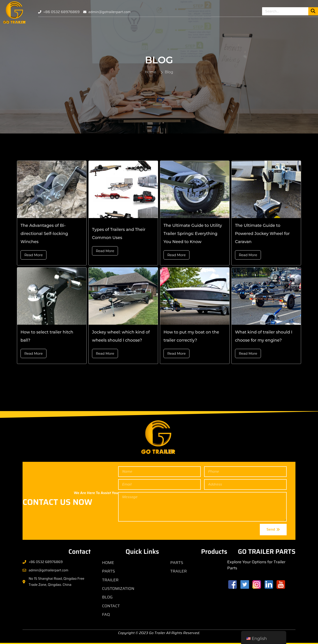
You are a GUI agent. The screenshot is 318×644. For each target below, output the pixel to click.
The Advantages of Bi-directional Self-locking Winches (44, 234)
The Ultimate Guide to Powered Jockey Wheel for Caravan (262, 234)
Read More (33, 255)
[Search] (313, 11)
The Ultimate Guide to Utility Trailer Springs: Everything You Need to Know (193, 234)
